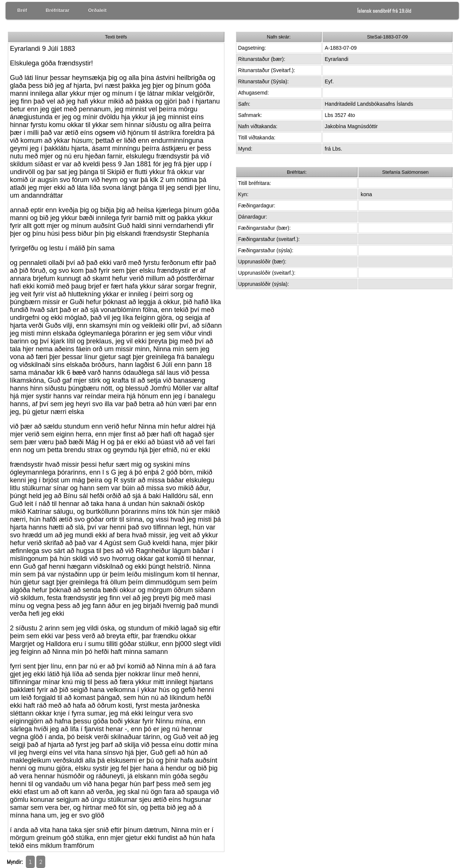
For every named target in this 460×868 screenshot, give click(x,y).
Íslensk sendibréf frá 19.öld (384, 11)
